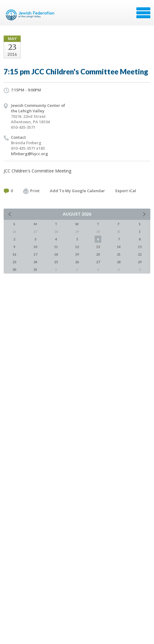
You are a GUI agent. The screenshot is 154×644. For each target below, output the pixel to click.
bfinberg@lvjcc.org (30, 154)
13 (98, 247)
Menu (143, 13)
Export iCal (126, 191)
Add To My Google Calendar (77, 191)
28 (119, 262)
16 (14, 254)
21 (119, 254)
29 (140, 262)
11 (56, 247)
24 (35, 262)
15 (140, 247)
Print (31, 191)
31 (35, 269)
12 (77, 247)
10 (35, 247)
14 (119, 247)
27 (98, 262)
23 (14, 262)
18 (56, 254)
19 (77, 254)
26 (77, 262)
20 (98, 254)
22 (140, 254)
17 (35, 254)
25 (56, 262)
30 (14, 269)
